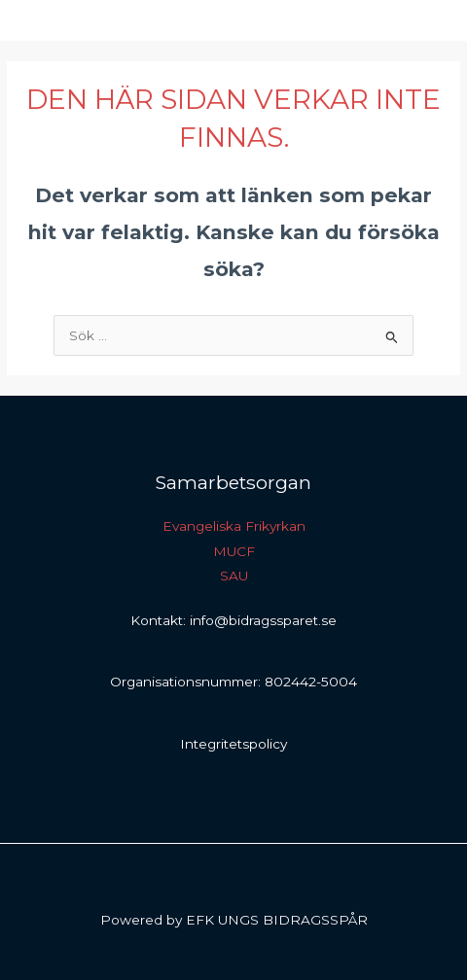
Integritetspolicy (233, 744)
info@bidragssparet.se (263, 620)
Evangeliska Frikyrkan (234, 526)
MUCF (234, 551)
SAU (234, 576)
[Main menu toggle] (429, 21)
